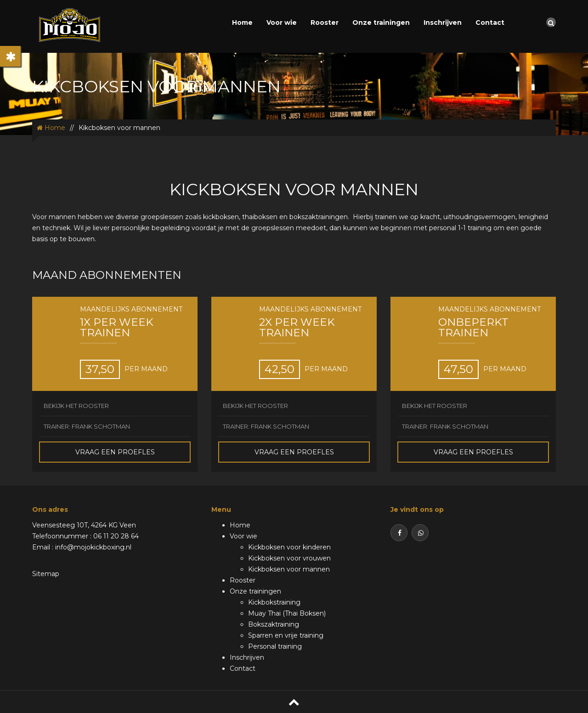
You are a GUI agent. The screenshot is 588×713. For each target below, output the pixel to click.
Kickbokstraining (274, 602)
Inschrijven (443, 23)
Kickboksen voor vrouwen (289, 558)
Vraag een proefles (115, 452)
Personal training (275, 646)
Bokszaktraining (274, 624)
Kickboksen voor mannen (289, 569)
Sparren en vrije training (286, 635)
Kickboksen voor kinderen (289, 547)
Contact (490, 23)
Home (242, 23)
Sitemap (46, 574)
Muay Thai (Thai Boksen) (287, 613)
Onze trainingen (381, 23)
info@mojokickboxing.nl (93, 547)
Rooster (325, 23)
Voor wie (282, 23)
